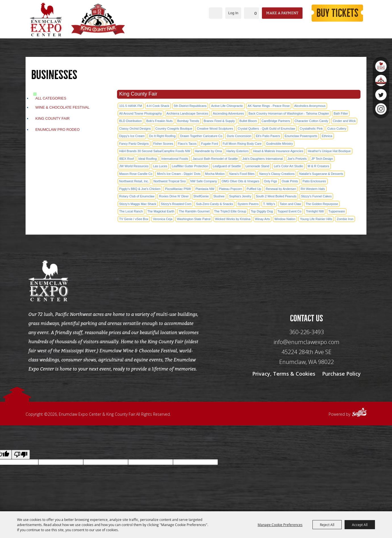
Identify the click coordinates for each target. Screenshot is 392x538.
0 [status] (256, 13)
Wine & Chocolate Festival (62, 107)
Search (216, 13)
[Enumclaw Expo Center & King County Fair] (45, 19)
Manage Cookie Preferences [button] (280, 525)
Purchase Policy (341, 374)
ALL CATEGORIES (51, 98)
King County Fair (52, 118)
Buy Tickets (337, 13)
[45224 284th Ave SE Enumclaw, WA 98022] (306, 357)
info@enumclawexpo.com (306, 342)
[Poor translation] (21, 455)
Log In (233, 13)
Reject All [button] (327, 525)
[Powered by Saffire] (359, 413)
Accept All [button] (360, 525)
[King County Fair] (98, 19)
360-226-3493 (306, 332)
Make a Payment (282, 13)
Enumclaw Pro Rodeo (57, 130)
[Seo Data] (306, 280)
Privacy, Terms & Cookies (284, 374)
